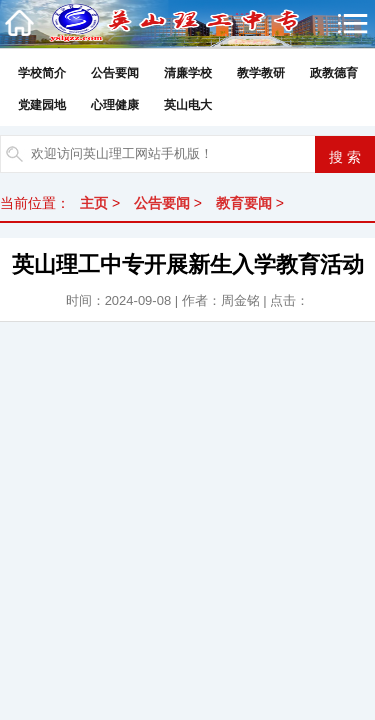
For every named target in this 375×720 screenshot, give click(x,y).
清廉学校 (188, 73)
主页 (94, 203)
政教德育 (334, 73)
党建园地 (42, 105)
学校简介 (42, 73)
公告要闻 (115, 73)
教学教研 (261, 73)
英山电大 (188, 105)
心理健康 (115, 105)
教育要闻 (244, 203)
